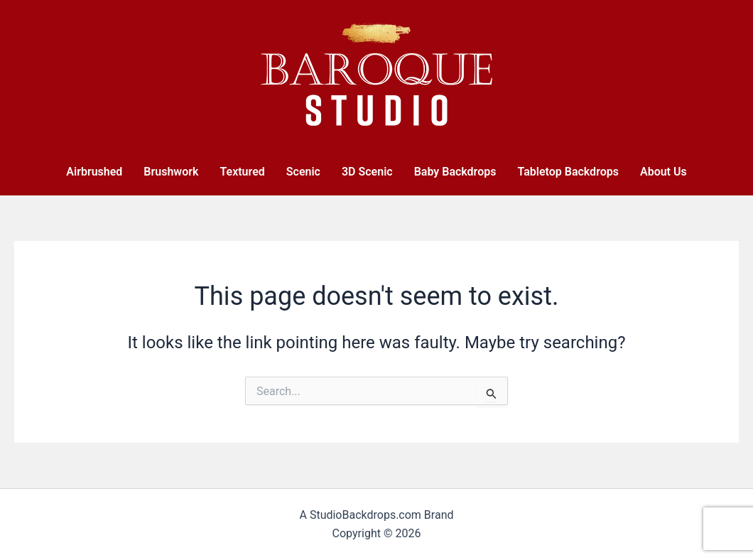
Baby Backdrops (455, 172)
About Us (663, 172)
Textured (242, 172)
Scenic (303, 172)
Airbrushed (94, 172)
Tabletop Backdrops (568, 172)
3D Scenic (367, 172)
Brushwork (171, 172)
